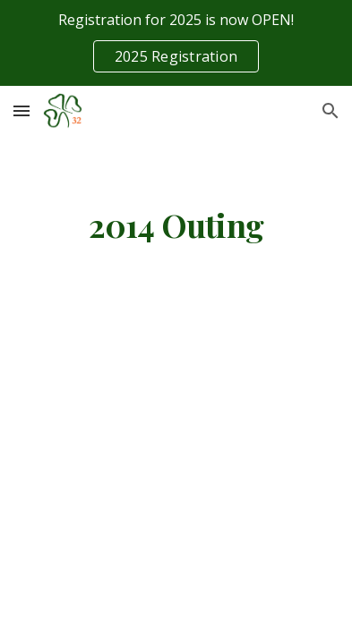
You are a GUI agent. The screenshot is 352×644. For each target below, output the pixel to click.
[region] (176, 43)
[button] (21, 110)
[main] (176, 225)
